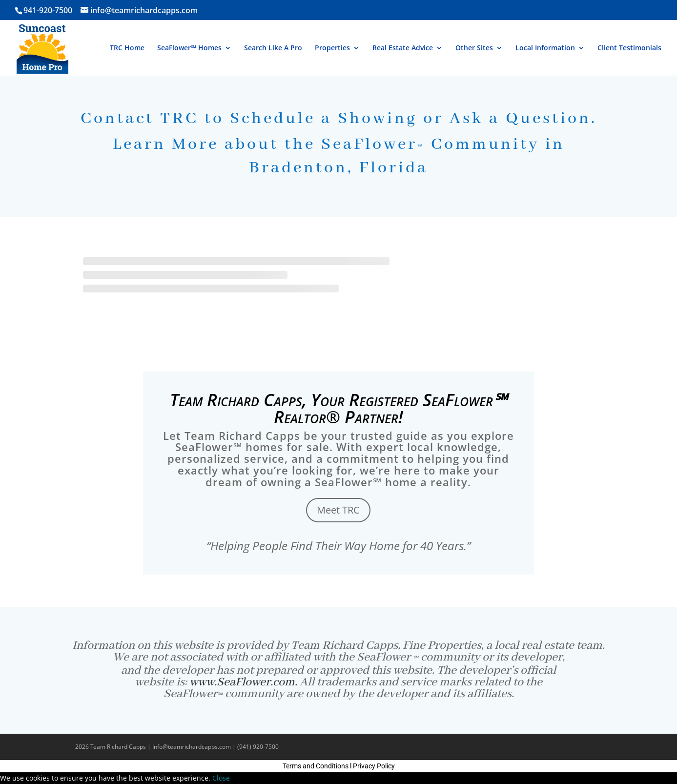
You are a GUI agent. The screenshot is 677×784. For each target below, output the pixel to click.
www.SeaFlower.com (242, 682)
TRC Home (127, 48)
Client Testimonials (629, 48)
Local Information (545, 48)
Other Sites (474, 48)
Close (221, 778)
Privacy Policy (374, 766)
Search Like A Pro (273, 48)
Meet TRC (338, 510)
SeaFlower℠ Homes (189, 48)
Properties (332, 48)
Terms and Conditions (316, 766)
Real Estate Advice (403, 48)
